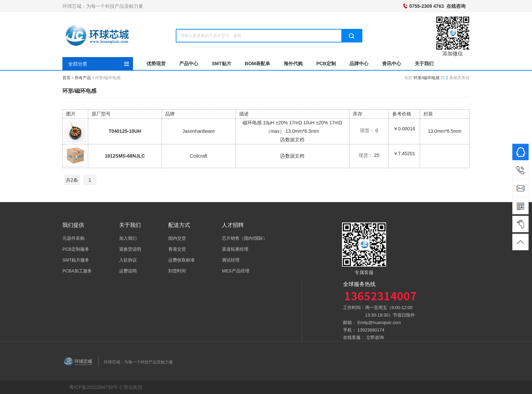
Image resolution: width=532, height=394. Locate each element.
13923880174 (371, 330)
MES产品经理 (235, 271)
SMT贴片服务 (76, 260)
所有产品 (83, 78)
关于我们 (424, 64)
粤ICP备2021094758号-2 (96, 387)
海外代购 (293, 64)
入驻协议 (128, 260)
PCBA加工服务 (77, 271)
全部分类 (78, 64)
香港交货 (177, 249)
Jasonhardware (198, 131)
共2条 (72, 180)
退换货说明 (130, 249)
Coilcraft (199, 156)
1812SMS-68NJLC (125, 156)
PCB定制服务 (76, 249)
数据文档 (292, 140)
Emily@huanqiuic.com (379, 323)
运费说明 (128, 271)
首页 (66, 78)
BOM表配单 (258, 64)
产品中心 (189, 64)
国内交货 (177, 238)
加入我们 (128, 238)
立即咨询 (375, 337)
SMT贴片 (222, 64)
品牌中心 (359, 64)
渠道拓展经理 (235, 249)
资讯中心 (392, 64)
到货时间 (177, 271)
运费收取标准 (182, 260)
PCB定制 (326, 64)
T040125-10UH (125, 131)
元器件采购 (73, 238)
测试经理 (231, 260)
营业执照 (133, 387)
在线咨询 (456, 6)
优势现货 (156, 64)
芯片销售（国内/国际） (245, 238)
